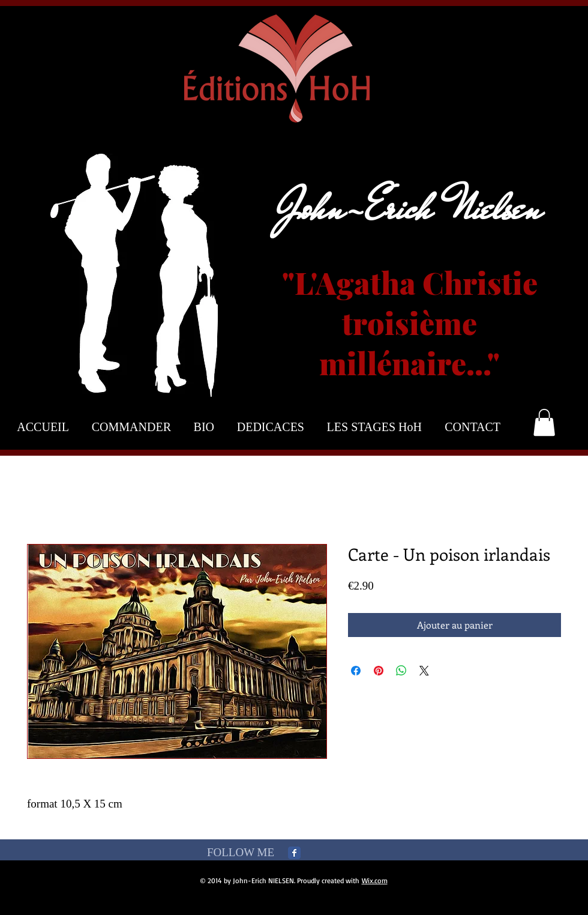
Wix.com (375, 880)
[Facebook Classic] (294, 853)
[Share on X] (424, 671)
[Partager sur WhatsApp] (401, 671)
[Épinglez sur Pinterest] (379, 671)
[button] (544, 422)
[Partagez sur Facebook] (356, 671)
